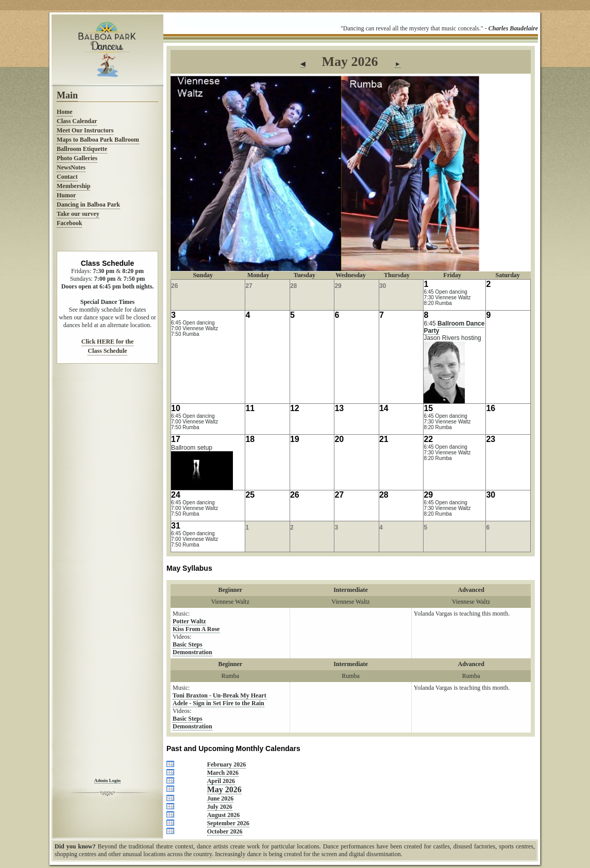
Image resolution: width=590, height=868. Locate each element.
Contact (67, 177)
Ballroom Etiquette (82, 149)
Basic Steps (188, 644)
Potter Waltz (189, 621)
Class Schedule (107, 351)
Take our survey (78, 214)
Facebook (69, 223)
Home (65, 112)
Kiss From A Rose (196, 629)
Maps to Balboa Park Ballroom (98, 140)
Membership (73, 186)
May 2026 (224, 789)
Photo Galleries (77, 158)
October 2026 (225, 831)
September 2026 (228, 823)
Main (67, 95)
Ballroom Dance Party (454, 327)
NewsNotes (71, 167)
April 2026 (221, 781)
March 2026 (223, 773)
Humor (66, 195)
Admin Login (107, 780)
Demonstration (192, 652)
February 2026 (227, 764)
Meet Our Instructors (85, 130)
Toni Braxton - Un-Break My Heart (220, 695)
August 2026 (224, 815)
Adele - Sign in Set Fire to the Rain (218, 703)
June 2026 (221, 798)
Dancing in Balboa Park (88, 205)
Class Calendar (77, 121)
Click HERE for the (107, 342)
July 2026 (220, 807)
